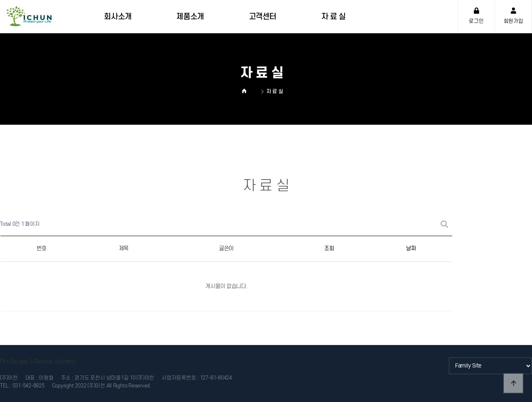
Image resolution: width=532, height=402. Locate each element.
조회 (329, 248)
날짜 (411, 248)
